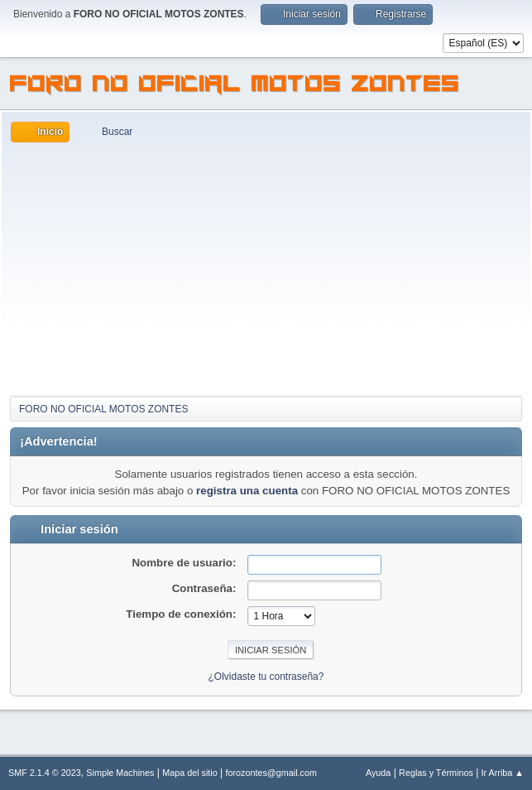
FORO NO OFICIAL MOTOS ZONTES (235, 86)
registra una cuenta (247, 491)
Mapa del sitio (190, 773)
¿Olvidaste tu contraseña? (266, 677)
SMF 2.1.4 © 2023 (45, 773)
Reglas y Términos (436, 773)
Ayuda (378, 773)
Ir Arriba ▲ (503, 773)
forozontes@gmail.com (271, 773)
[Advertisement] (266, 267)
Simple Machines (120, 773)
